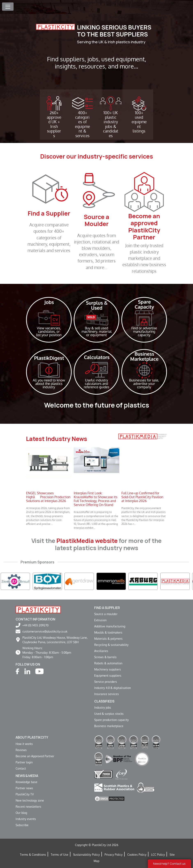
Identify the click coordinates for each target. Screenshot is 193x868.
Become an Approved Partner (35, 756)
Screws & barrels (105, 657)
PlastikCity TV (25, 794)
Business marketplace (109, 726)
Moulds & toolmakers (108, 632)
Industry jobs (103, 707)
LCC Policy (158, 854)
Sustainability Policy (86, 854)
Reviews (21, 750)
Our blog (21, 813)
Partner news (24, 788)
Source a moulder (106, 614)
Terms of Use (60, 854)
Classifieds (104, 701)
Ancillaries (101, 651)
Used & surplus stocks (109, 714)
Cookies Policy (137, 854)
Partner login (24, 762)
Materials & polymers (108, 638)
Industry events (26, 819)
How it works (24, 744)
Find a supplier (107, 608)
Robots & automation (108, 663)
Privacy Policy (114, 854)
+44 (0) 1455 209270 (35, 625)
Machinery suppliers (108, 669)
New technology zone (30, 800)
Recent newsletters (28, 806)
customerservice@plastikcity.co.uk (45, 631)
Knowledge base (26, 782)
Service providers (106, 682)
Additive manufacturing (110, 626)
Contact (21, 768)
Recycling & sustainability (111, 645)
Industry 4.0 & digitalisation (113, 688)
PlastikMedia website (87, 541)
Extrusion (100, 620)
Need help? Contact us (169, 864)
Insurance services (107, 694)
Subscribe (22, 825)
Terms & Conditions (33, 854)
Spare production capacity (111, 720)
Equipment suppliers (108, 675)
